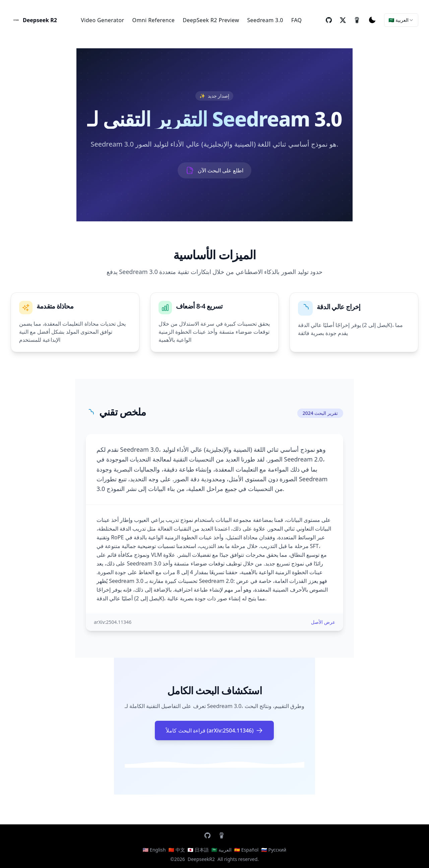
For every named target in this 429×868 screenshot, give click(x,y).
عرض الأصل (323, 622)
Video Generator (102, 20)
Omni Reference (154, 20)
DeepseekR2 (201, 859)
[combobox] (401, 20)
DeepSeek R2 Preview (211, 20)
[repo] (329, 20)
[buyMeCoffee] (357, 20)
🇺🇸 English (154, 850)
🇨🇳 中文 (176, 850)
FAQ (297, 20)
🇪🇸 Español (247, 850)
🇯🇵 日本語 (198, 850)
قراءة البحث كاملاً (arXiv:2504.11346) (214, 730)
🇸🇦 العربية (222, 850)
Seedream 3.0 (265, 20)
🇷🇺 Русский (274, 850)
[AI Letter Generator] (34, 20)
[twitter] (343, 20)
